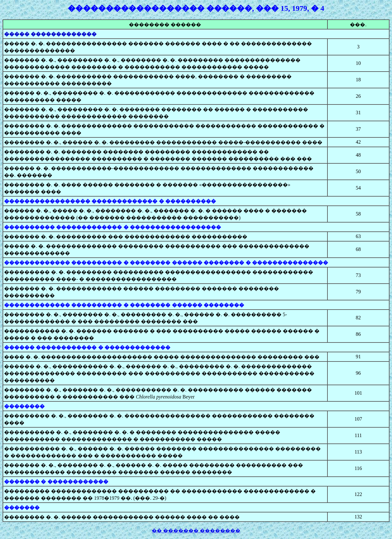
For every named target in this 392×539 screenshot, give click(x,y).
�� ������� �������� (196, 531)
